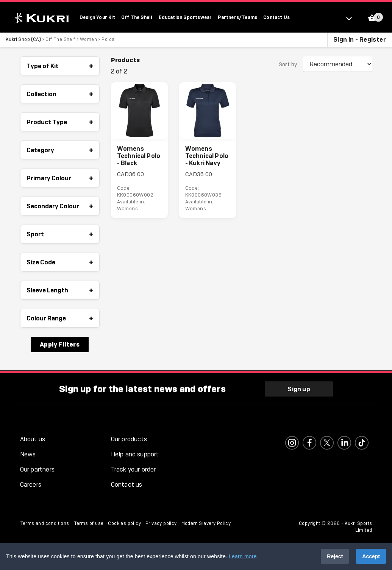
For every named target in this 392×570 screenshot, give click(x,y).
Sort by (288, 65)
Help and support (135, 454)
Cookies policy (124, 523)
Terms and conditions (45, 523)
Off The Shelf (137, 17)
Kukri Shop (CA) (23, 40)
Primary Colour (60, 178)
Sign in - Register (360, 40)
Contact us (127, 485)
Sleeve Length (60, 290)
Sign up (299, 389)
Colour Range (60, 319)
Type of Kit (60, 66)
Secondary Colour (60, 206)
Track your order (134, 469)
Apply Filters (60, 345)
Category (60, 150)
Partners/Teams (237, 17)
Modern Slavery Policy (206, 523)
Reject (335, 556)
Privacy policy (161, 523)
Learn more (243, 556)
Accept (371, 556)
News (28, 454)
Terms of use (89, 523)
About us (33, 439)
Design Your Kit (97, 17)
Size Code (60, 262)
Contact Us (276, 17)
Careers (31, 485)
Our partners (37, 469)
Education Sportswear (185, 17)
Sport (60, 234)
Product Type (60, 122)
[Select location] (352, 18)
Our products (129, 439)
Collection (60, 94)
